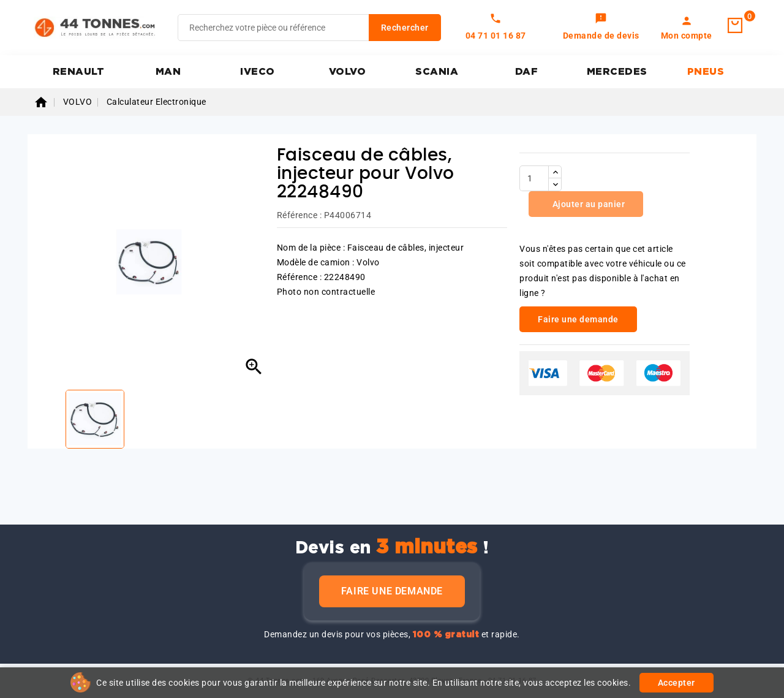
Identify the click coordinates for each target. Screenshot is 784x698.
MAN (168, 72)
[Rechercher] (309, 28)
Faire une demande (392, 591)
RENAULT (79, 72)
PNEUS (706, 72)
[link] (601, 28)
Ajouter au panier (587, 204)
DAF (527, 72)
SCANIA (437, 72)
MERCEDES (617, 72)
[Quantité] (534, 178)
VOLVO (348, 72)
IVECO (258, 72)
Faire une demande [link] (578, 319)
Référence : (300, 215)
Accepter (677, 683)
